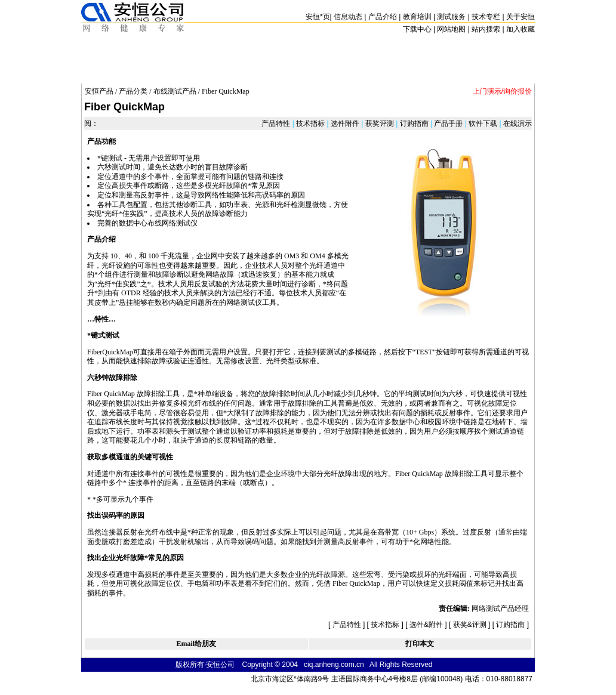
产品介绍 (383, 17)
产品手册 (449, 123)
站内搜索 (486, 29)
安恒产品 (99, 91)
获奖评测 (379, 123)
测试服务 (451, 17)
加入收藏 (520, 29)
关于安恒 (520, 17)
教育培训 (417, 17)
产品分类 (133, 91)
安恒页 (318, 17)
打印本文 (420, 644)
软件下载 (483, 123)
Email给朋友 (196, 644)
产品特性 (277, 123)
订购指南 (414, 123)
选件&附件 (426, 625)
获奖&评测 (470, 625)
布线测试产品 (175, 91)
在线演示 (517, 123)
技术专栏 (486, 17)
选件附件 (345, 123)
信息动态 (348, 17)
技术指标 (311, 123)
